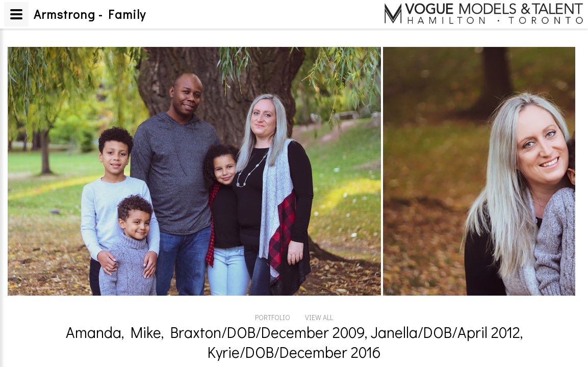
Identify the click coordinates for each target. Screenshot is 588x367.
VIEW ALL (319, 317)
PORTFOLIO (273, 317)
